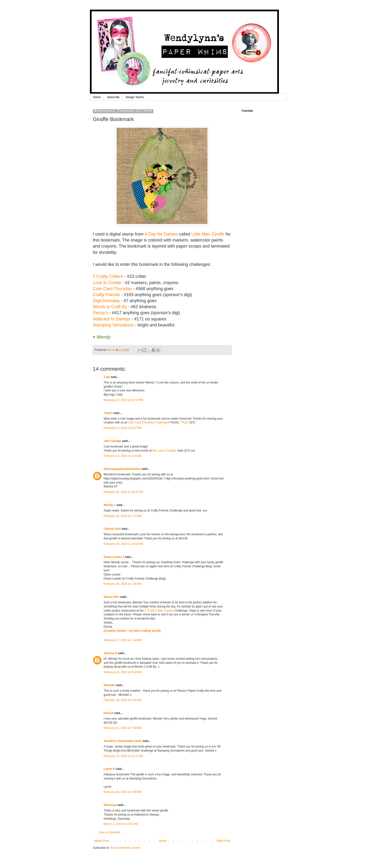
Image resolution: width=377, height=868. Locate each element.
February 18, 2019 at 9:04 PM (123, 672)
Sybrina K (110, 653)
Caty (107, 377)
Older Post (223, 841)
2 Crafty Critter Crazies (159, 611)
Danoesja (110, 805)
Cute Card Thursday (112, 289)
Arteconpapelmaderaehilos (122, 469)
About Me (113, 97)
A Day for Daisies (161, 234)
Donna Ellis (111, 597)
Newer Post (101, 841)
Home (97, 97)
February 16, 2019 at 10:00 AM (123, 544)
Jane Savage (112, 441)
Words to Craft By (110, 307)
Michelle (109, 685)
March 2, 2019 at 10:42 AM (121, 824)
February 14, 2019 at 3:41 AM (123, 456)
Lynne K (109, 769)
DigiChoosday (106, 301)
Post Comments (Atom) (125, 848)
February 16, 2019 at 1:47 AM (123, 516)
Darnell (109, 713)
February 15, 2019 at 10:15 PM (123, 492)
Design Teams (135, 97)
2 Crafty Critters (108, 276)
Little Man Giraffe (208, 234)
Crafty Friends (106, 295)
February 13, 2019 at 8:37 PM (123, 428)
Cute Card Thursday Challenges (148, 422)
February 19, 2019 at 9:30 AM (123, 700)
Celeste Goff (112, 529)
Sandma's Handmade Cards (123, 741)
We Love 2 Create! (164, 451)
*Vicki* (108, 413)
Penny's (100, 313)
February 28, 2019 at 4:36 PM (123, 792)
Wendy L (110, 505)
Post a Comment (110, 832)
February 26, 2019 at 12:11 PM (123, 756)
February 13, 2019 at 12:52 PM (123, 400)
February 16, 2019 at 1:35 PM (123, 584)
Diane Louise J (114, 557)
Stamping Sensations (113, 325)
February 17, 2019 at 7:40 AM (123, 640)
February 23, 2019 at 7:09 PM (123, 728)
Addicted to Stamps (112, 319)
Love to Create (107, 283)
